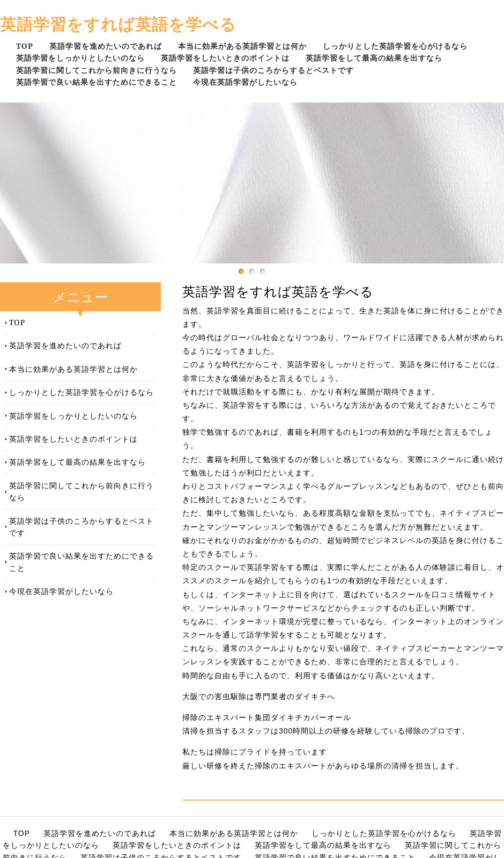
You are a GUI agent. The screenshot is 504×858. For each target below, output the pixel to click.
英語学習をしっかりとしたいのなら (80, 58)
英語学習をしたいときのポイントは (225, 58)
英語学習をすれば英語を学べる (118, 24)
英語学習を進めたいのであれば (106, 46)
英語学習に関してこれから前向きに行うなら (97, 70)
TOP (25, 46)
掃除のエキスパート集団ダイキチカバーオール (267, 717)
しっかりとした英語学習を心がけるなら (395, 46)
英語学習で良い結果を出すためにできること (97, 82)
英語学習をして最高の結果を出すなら (374, 58)
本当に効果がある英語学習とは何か (242, 46)
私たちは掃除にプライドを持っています (255, 752)
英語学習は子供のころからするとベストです (273, 70)
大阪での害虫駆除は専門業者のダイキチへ (259, 696)
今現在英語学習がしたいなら (245, 82)
